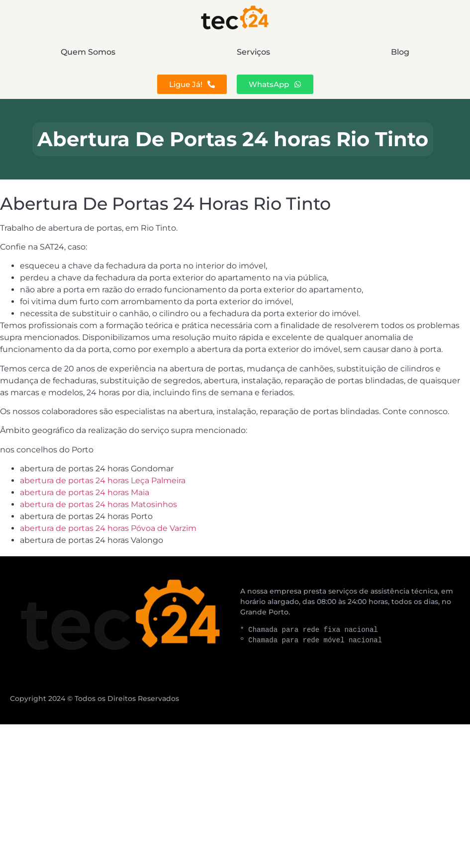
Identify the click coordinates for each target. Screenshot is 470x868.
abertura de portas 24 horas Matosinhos (98, 504)
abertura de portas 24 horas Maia (85, 492)
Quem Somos (88, 52)
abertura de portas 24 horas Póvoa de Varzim (108, 528)
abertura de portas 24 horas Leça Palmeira (103, 480)
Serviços (253, 52)
